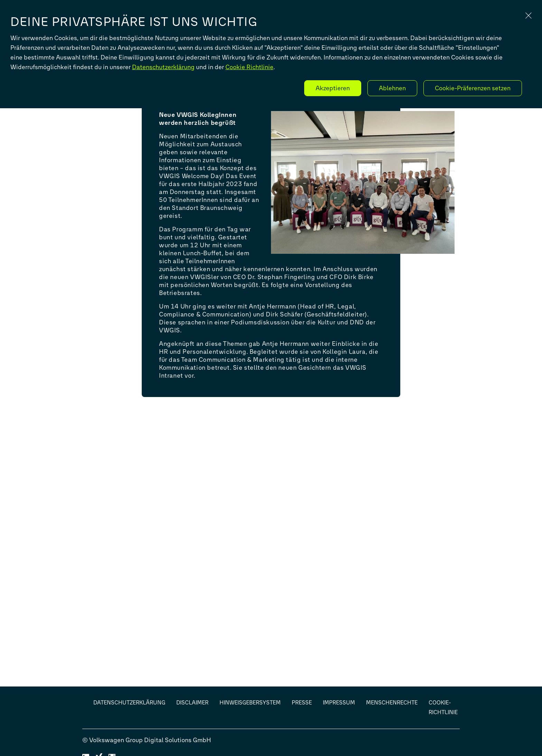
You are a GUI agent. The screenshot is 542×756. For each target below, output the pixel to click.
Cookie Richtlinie (249, 67)
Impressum (339, 703)
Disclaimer (192, 703)
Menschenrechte (392, 703)
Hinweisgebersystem (250, 703)
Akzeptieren (333, 88)
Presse (302, 703)
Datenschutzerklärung (163, 67)
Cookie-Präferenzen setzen (473, 88)
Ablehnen (392, 88)
